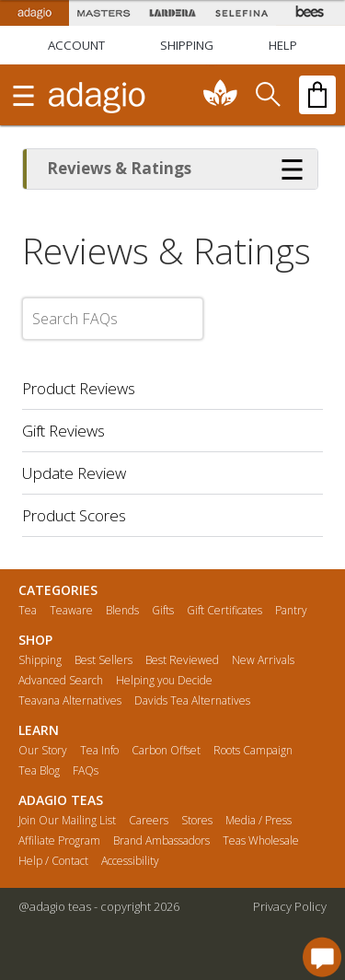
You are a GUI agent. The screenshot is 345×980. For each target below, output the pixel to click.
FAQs (86, 771)
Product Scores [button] (74, 515)
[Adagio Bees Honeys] (310, 13)
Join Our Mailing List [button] (67, 821)
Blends (122, 611)
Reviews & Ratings (119, 168)
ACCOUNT (76, 45)
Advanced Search (61, 681)
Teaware (71, 611)
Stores (197, 821)
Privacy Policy (290, 906)
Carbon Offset (166, 751)
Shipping (40, 660)
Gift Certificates (224, 611)
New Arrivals (263, 660)
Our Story (43, 751)
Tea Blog (39, 771)
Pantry (291, 611)
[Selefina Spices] (241, 13)
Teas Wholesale (261, 841)
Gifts (163, 611)
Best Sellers (103, 660)
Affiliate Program (59, 841)
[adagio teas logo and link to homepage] (97, 95)
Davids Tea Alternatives (192, 701)
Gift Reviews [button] (63, 431)
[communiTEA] (221, 95)
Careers (149, 821)
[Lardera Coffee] (172, 13)
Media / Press (259, 821)
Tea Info (99, 751)
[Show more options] (293, 169)
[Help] (283, 45)
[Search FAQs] (113, 319)
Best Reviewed (182, 660)
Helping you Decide (164, 681)
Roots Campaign (253, 751)
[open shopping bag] (317, 95)
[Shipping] (187, 45)
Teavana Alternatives (70, 701)
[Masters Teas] (103, 13)
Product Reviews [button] (79, 388)
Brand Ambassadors (161, 841)
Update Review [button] (74, 473)
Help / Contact (53, 861)
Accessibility (130, 861)
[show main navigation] (23, 95)
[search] (267, 95)
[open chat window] (322, 957)
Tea (28, 611)
